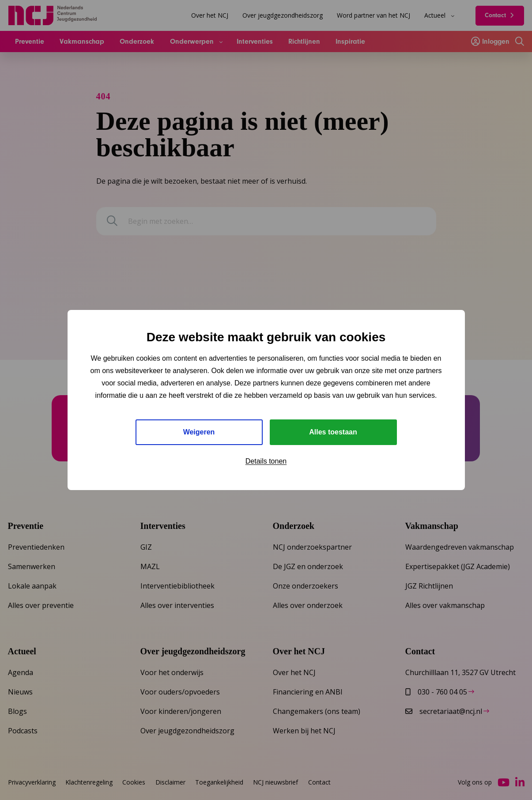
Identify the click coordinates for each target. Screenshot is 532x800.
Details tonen (266, 461)
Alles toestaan (333, 432)
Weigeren (199, 432)
